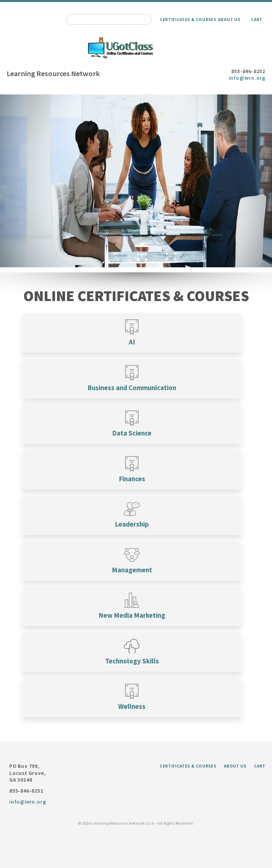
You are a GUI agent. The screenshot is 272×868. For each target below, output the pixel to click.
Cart (257, 19)
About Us (229, 19)
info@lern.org (247, 78)
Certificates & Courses (188, 19)
